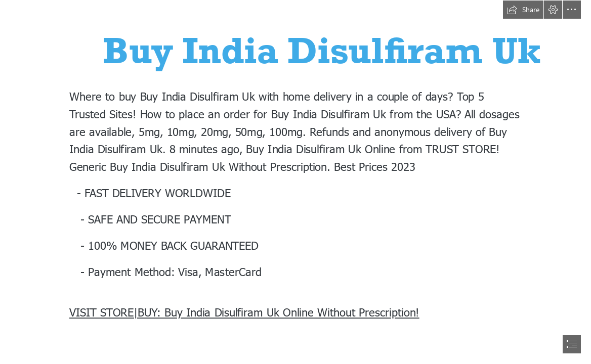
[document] (296, 182)
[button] (523, 10)
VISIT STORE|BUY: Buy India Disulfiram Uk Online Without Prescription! (244, 312)
